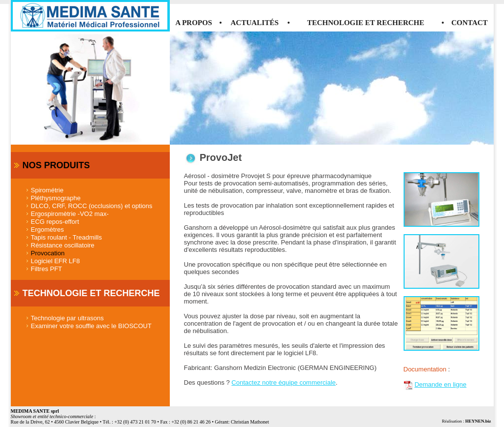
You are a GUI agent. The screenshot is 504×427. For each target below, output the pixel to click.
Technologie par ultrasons (67, 318)
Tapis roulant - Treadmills (67, 237)
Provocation (48, 253)
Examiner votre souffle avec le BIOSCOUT (91, 326)
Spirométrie (47, 190)
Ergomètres (47, 229)
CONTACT (470, 23)
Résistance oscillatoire (63, 245)
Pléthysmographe (56, 198)
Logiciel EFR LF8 (56, 261)
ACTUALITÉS (255, 23)
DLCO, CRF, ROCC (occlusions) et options (92, 206)
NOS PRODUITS (56, 165)
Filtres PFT (47, 269)
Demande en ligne (441, 384)
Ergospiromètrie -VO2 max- (70, 214)
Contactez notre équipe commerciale (283, 382)
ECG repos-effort (55, 222)
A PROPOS (194, 23)
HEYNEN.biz (478, 421)
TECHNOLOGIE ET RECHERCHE (366, 23)
